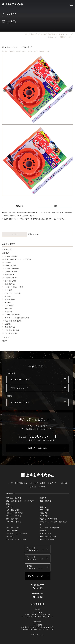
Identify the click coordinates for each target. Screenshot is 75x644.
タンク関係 (7, 312)
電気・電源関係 (8, 299)
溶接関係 (6, 296)
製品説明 (20, 206)
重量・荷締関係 (8, 284)
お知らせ (33, 487)
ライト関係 (7, 290)
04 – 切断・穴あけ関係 (8, 51)
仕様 (55, 206)
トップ (10, 483)
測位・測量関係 (8, 275)
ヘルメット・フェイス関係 (12, 293)
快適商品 (6, 324)
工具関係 (6, 262)
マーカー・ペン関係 (10, 272)
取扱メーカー (53, 483)
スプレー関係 (8, 305)
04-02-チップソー (21, 51)
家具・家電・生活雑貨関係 (12, 321)
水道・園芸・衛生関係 (10, 330)
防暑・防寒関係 (8, 327)
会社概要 (64, 483)
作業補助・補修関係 (10, 278)
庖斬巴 (4, 341)
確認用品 (6, 302)
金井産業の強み (21, 483)
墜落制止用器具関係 (10, 256)
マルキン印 (6, 337)
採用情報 (42, 487)
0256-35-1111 (43, 436)
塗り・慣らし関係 (9, 281)
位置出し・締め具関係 (10, 269)
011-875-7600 (32, 629)
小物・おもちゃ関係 (10, 333)
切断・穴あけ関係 (9, 265)
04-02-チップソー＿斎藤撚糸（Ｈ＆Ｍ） (39, 51)
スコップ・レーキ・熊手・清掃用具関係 (16, 318)
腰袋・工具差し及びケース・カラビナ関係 (16, 259)
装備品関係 (7, 309)
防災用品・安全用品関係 (11, 315)
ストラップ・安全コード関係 (12, 287)
